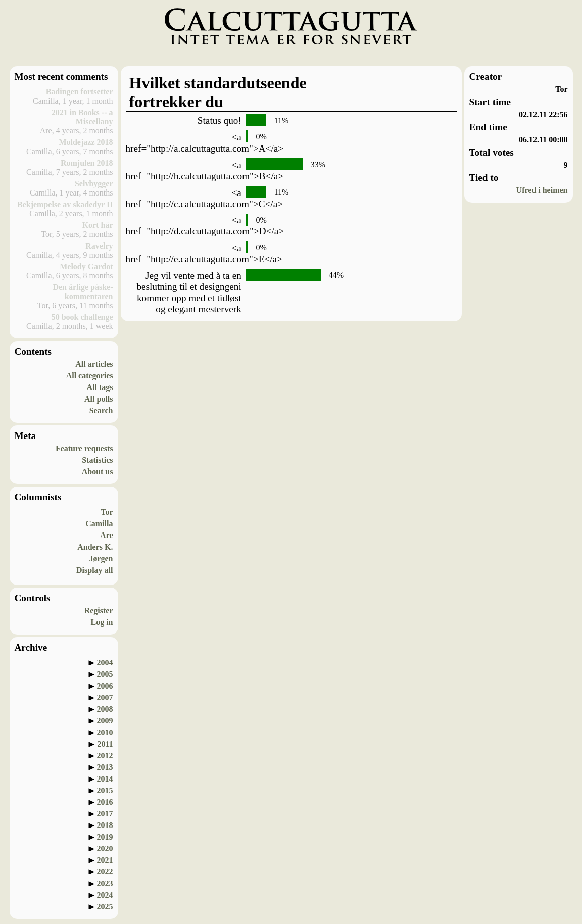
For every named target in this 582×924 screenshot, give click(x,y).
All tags (100, 387)
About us (98, 472)
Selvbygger (94, 184)
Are (106, 535)
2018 (105, 825)
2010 (105, 732)
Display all (94, 570)
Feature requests (84, 448)
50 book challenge (82, 317)
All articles (94, 364)
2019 (105, 837)
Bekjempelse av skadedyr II (65, 204)
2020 (105, 848)
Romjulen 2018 (87, 163)
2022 (105, 872)
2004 (105, 663)
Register (99, 611)
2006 (105, 686)
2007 (105, 697)
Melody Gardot (86, 266)
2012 (105, 756)
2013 (105, 767)
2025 (105, 907)
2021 (105, 860)
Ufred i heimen (542, 190)
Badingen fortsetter (80, 92)
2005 (105, 674)
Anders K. (95, 547)
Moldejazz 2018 (86, 142)
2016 (105, 802)
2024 (105, 895)
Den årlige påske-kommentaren (83, 292)
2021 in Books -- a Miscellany (82, 117)
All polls (99, 399)
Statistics (97, 460)
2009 (105, 721)
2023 (105, 883)
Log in (102, 622)
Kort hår (98, 225)
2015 (105, 790)
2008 (105, 709)
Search (101, 410)
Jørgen (101, 558)
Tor (107, 512)
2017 (105, 814)
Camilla (99, 524)
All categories (90, 376)
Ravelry (99, 246)
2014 (105, 779)
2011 (105, 744)
